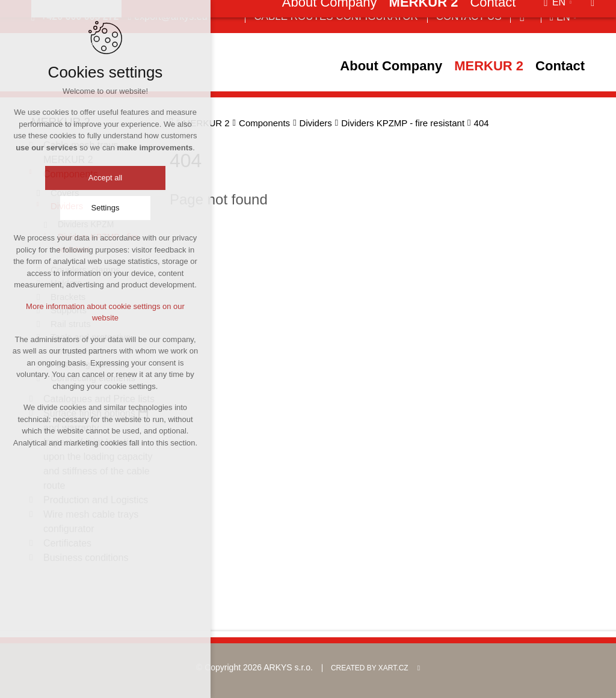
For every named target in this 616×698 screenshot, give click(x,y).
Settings (106, 208)
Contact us (469, 17)
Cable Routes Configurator (336, 17)
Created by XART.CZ (370, 668)
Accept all (105, 178)
